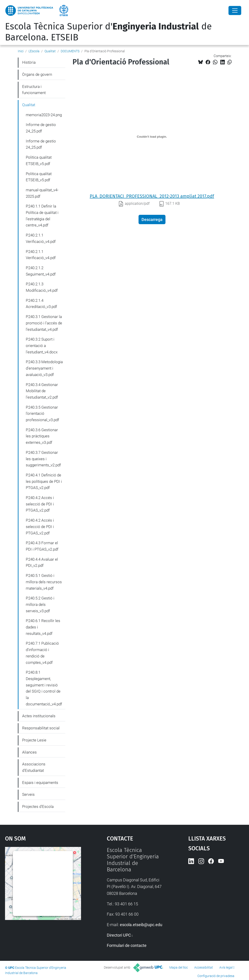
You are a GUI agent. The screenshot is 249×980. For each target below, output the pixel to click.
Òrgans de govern (37, 74)
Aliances (29, 752)
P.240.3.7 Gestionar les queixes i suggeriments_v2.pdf (43, 459)
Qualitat (50, 51)
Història (29, 62)
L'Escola (34, 51)
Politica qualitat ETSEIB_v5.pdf (39, 160)
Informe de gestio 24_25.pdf (41, 128)
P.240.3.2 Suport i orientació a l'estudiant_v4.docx (42, 345)
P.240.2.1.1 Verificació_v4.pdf (41, 238)
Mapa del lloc (179, 967)
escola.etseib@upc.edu (141, 925)
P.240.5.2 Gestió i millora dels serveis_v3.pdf (40, 604)
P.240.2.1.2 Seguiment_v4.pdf (41, 271)
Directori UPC (119, 935)
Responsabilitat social (41, 728)
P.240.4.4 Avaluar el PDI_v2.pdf (42, 562)
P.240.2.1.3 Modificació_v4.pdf (42, 287)
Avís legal (226, 967)
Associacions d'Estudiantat (34, 767)
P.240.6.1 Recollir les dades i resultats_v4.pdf (43, 627)
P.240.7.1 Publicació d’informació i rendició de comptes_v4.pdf (42, 653)
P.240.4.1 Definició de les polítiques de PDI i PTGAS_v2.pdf (44, 481)
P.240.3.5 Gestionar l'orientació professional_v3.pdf (42, 414)
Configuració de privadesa (216, 976)
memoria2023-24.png (44, 115)
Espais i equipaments (40, 783)
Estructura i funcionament (34, 90)
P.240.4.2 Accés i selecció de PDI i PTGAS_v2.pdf (40, 504)
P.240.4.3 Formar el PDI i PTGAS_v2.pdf (42, 546)
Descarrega (152, 219)
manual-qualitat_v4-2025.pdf (42, 193)
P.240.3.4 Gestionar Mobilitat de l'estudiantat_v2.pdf (42, 391)
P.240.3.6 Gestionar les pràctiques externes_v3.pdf (42, 436)
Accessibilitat (204, 967)
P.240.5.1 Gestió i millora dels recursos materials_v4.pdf (44, 582)
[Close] (235, 11)
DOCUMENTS (70, 51)
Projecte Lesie (34, 740)
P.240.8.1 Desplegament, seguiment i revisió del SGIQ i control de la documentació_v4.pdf (44, 688)
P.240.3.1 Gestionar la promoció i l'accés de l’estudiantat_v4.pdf (44, 323)
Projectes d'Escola (38, 807)
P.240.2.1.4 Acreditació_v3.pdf (41, 304)
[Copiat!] (229, 62)
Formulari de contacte (127, 945)
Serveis (28, 794)
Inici (21, 51)
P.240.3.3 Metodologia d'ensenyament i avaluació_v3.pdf (44, 368)
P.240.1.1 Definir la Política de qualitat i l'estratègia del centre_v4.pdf (42, 216)
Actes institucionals (39, 716)
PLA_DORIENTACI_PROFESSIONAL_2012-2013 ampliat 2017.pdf (152, 196)
